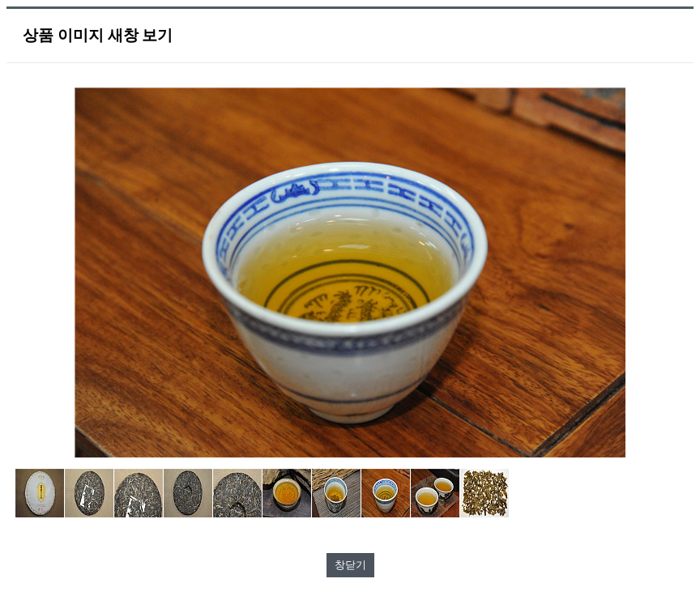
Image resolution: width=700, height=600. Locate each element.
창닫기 (350, 565)
